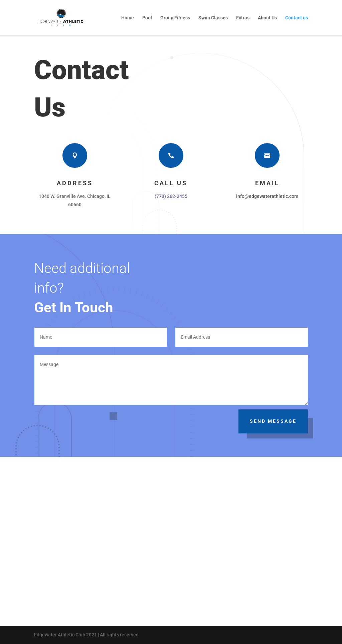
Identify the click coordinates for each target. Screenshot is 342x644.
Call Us (171, 183)
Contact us (297, 18)
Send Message (273, 421)
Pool (147, 18)
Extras (243, 18)
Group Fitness (175, 18)
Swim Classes (213, 18)
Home (128, 18)
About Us (267, 18)
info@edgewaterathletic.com (267, 196)
